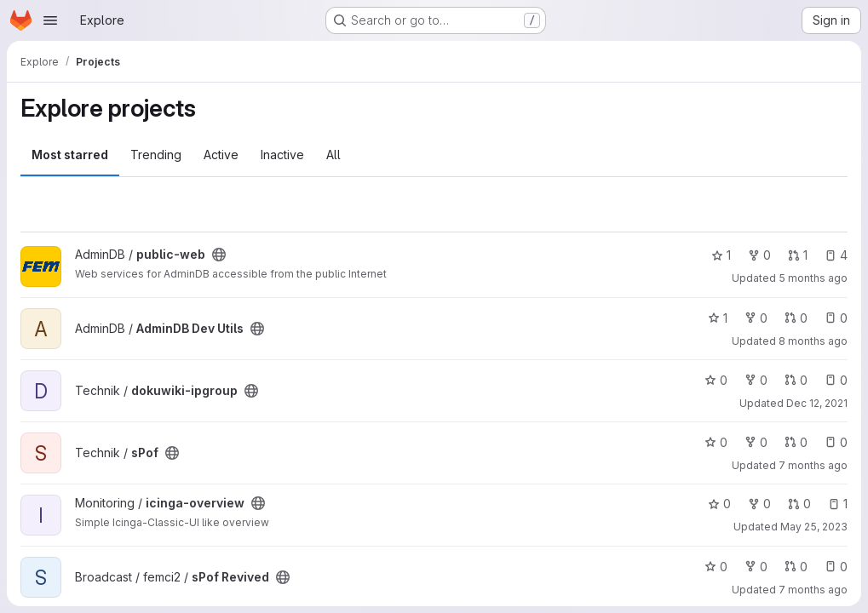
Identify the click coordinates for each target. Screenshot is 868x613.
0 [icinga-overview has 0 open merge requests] (799, 504)
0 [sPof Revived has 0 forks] (756, 567)
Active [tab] (221, 155)
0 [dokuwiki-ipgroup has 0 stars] (716, 380)
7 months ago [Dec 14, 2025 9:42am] (813, 465)
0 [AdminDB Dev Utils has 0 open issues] (836, 318)
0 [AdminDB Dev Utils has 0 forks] (756, 318)
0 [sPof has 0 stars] (716, 442)
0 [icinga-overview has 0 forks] (759, 504)
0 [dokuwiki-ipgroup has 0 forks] (756, 380)
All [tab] (333, 155)
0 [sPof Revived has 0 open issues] (836, 567)
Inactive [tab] (282, 155)
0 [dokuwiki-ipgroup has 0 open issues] (836, 380)
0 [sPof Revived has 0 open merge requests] (796, 567)
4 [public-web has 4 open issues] (836, 255)
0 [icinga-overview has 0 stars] (719, 504)
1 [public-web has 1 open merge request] (798, 255)
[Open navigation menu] (50, 20)
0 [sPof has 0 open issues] (836, 442)
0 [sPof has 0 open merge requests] (796, 442)
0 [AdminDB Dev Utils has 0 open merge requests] (796, 318)
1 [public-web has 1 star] (721, 255)
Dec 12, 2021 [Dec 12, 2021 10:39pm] (817, 403)
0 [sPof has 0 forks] (756, 442)
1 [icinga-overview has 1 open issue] (838, 504)
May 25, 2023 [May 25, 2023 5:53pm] (814, 527)
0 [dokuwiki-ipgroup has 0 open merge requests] (796, 380)
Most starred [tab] (70, 155)
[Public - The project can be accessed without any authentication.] (219, 255)
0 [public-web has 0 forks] (759, 255)
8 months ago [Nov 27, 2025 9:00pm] (813, 341)
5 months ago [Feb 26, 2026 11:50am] (813, 278)
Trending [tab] (156, 155)
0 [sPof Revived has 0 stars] (716, 567)
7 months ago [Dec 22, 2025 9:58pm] (813, 590)
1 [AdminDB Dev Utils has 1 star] (718, 318)
